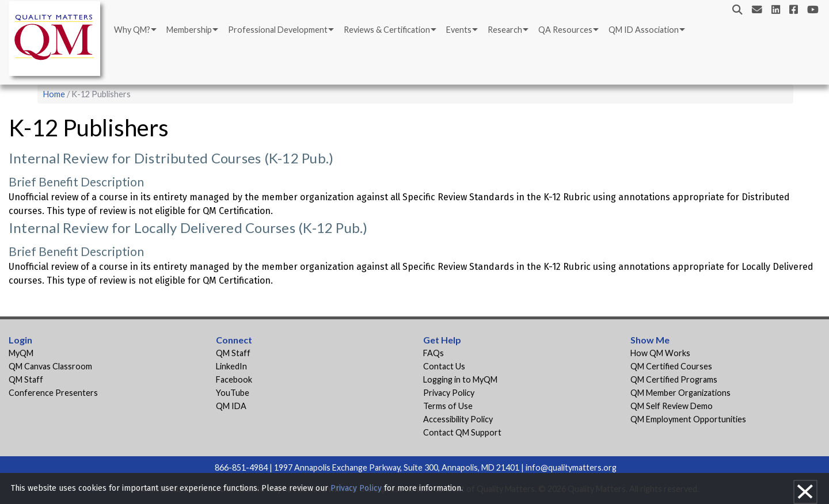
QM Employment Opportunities (688, 419)
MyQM (21, 353)
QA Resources (565, 30)
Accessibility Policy (458, 419)
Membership (189, 30)
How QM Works (660, 353)
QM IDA (231, 406)
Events (459, 30)
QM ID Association (644, 30)
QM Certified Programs (674, 379)
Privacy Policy (449, 393)
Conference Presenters (53, 393)
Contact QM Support (462, 432)
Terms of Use (448, 406)
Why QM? (132, 30)
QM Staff (26, 379)
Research (505, 30)
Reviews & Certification (387, 30)
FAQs (433, 353)
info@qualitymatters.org (571, 467)
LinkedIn (231, 366)
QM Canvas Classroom (50, 366)
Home (54, 94)
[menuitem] (134, 30)
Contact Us (444, 366)
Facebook (234, 379)
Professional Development (278, 30)
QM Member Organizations (680, 393)
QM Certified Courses (671, 366)
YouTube (233, 393)
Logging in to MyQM (460, 379)
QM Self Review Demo (672, 406)
